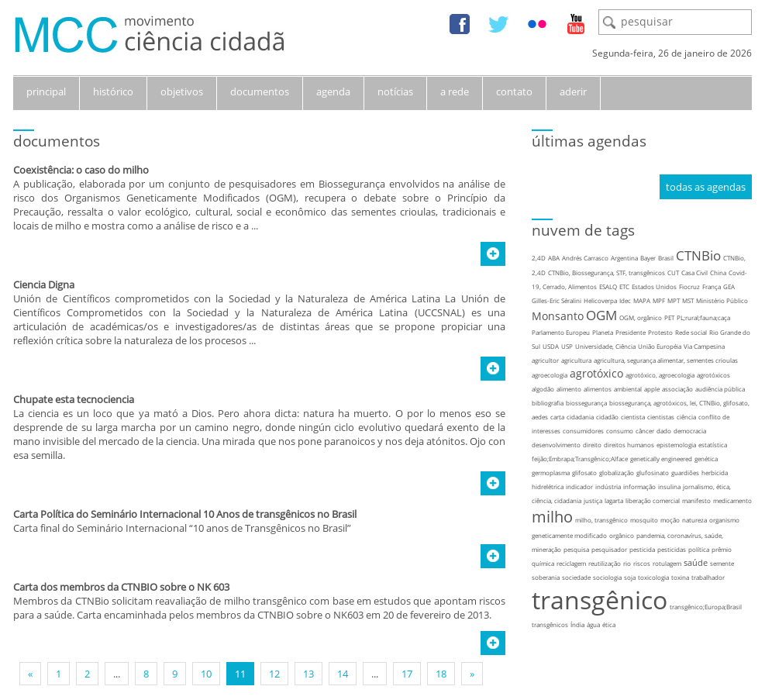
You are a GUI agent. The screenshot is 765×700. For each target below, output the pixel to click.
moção (670, 520)
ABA (554, 258)
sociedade (576, 577)
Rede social (691, 332)
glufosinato (653, 472)
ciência (686, 417)
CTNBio (698, 255)
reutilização (605, 563)
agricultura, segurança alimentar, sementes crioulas (666, 360)
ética (609, 624)
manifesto (696, 500)
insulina (669, 486)
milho (552, 517)
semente (722, 563)
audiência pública (720, 389)
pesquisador (609, 549)
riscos (642, 563)
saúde (696, 562)
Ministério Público (722, 300)
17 (407, 674)
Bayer (648, 258)
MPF (659, 300)
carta (557, 417)
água (593, 624)
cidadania (580, 417)
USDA (551, 346)
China (718, 272)
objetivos (182, 91)
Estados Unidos (654, 286)
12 (274, 674)
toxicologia (653, 577)
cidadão (607, 417)
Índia (577, 624)
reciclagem (571, 563)
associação (677, 389)
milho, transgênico (601, 520)
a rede (455, 91)
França (712, 286)
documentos (260, 91)
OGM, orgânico (641, 317)
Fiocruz (689, 286)
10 (206, 674)
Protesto (660, 332)
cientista (633, 417)
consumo (620, 431)
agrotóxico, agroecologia (660, 375)
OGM (601, 315)
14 (343, 674)
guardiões (685, 472)
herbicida (715, 472)
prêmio (722, 549)
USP (567, 346)
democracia (690, 431)
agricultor (545, 360)
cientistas (661, 417)
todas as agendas (706, 187)
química (543, 563)
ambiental (628, 389)
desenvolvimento (556, 445)
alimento (569, 389)
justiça (593, 500)
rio (627, 563)
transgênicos (550, 624)
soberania (546, 577)
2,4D (539, 258)
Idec (625, 300)
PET (669, 317)
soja (630, 577)
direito (592, 445)
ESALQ (608, 286)
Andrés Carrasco (585, 258)
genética (706, 459)
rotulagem (667, 563)
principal (46, 91)
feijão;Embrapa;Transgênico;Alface (580, 459)
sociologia (607, 577)
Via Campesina (704, 346)
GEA (729, 286)
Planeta (603, 332)
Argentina (624, 258)
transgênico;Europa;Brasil (706, 607)
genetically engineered (661, 459)
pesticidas (672, 549)
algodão (543, 389)
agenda (333, 91)
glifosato (584, 472)
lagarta (614, 500)
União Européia (660, 346)
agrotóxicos (713, 375)
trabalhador (708, 577)
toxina (680, 577)
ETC (624, 286)
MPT (674, 300)
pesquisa (576, 549)
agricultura (576, 360)
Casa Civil (694, 272)
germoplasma (551, 472)
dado (664, 431)
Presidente (631, 332)
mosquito (644, 520)
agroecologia (550, 375)
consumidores (583, 431)
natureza (694, 520)
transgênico (600, 600)
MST (688, 300)
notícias (395, 91)
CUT (673, 272)
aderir (573, 91)
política (699, 549)
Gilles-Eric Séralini (557, 300)
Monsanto (558, 316)
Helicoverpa (600, 300)
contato (514, 91)
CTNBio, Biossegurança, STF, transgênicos (606, 272)
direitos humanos (629, 445)
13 (308, 674)
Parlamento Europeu (561, 332)
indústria (608, 486)
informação (639, 486)
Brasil (666, 258)
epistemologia (676, 445)
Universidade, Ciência (605, 346)
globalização (617, 472)
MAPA (642, 300)
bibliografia (548, 403)
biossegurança (586, 403)
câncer (645, 431)
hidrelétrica (548, 486)
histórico (113, 91)
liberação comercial (653, 500)
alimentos (598, 389)
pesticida (642, 549)
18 (441, 674)
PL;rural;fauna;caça (703, 317)
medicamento (732, 500)
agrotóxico (596, 373)
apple (652, 389)
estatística (713, 445)
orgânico (622, 535)
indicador (579, 486)
